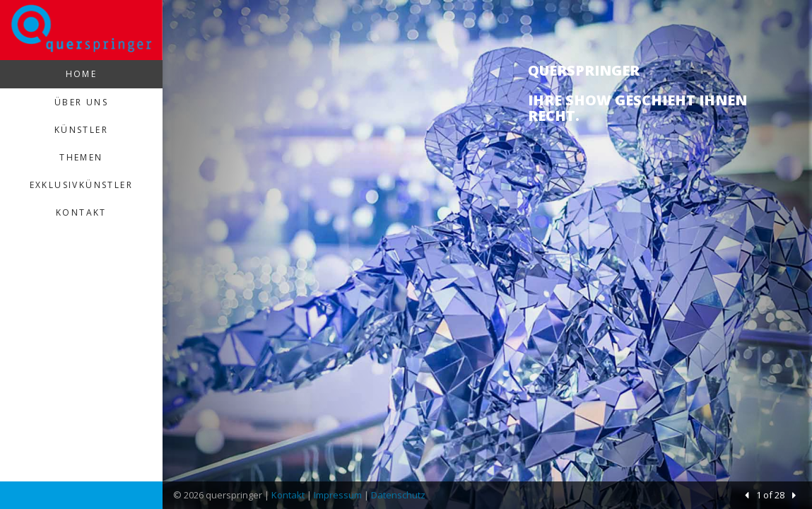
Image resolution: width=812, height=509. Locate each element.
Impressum (338, 495)
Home (82, 74)
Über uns (81, 102)
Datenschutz (398, 495)
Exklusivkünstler (81, 185)
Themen (81, 157)
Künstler (81, 130)
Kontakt (81, 212)
